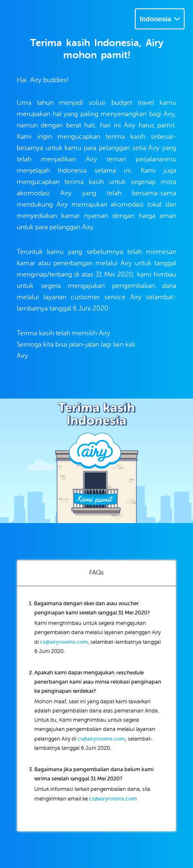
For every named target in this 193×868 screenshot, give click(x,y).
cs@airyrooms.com (64, 642)
